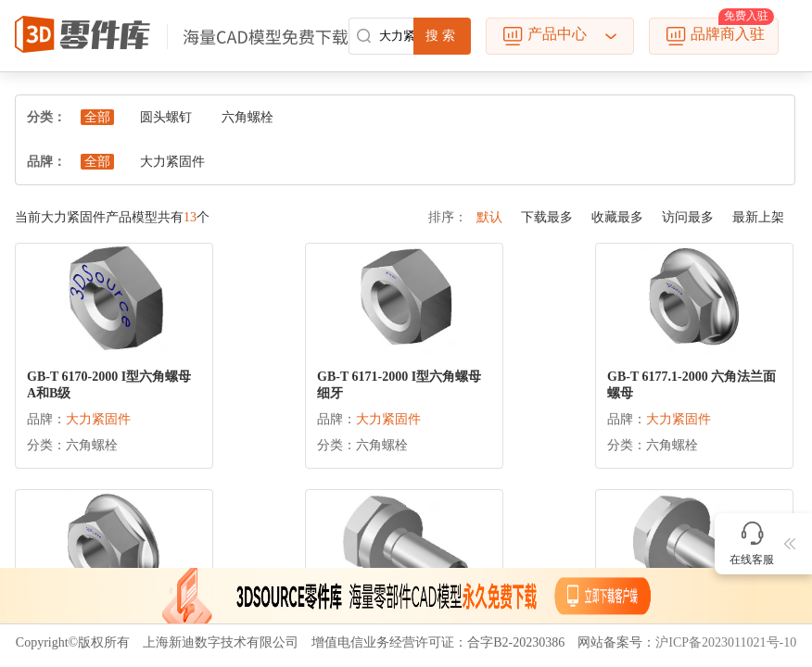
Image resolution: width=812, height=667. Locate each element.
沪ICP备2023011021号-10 (726, 642)
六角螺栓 (247, 117)
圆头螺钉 (166, 117)
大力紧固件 (172, 162)
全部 (97, 117)
